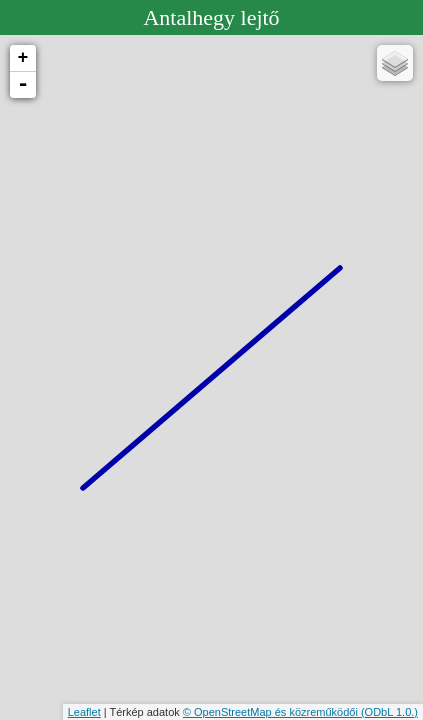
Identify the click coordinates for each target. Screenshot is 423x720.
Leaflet (84, 712)
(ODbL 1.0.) (389, 712)
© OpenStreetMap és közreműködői (272, 712)
